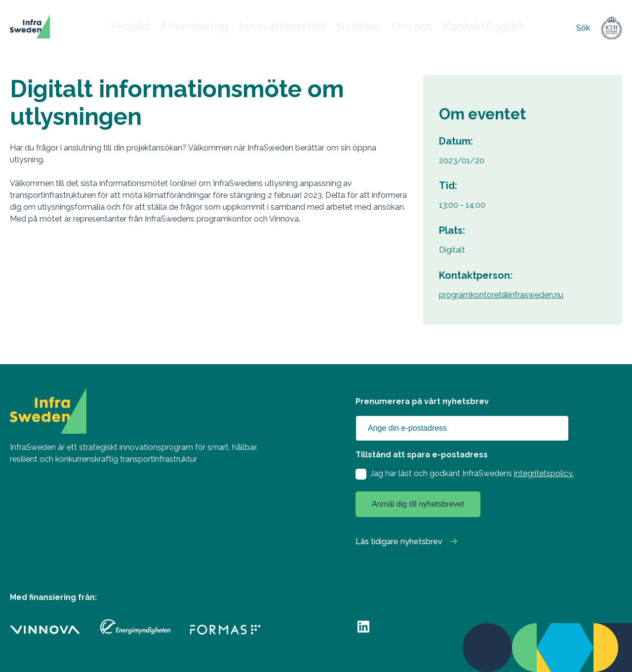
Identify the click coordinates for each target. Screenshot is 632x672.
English (485, 28)
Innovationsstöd (286, 28)
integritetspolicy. (544, 473)
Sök (583, 28)
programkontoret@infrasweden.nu (501, 295)
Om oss (400, 28)
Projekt (160, 28)
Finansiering (215, 28)
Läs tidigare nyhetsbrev (399, 541)
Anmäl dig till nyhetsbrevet (418, 504)
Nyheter (351, 28)
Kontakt (448, 28)
